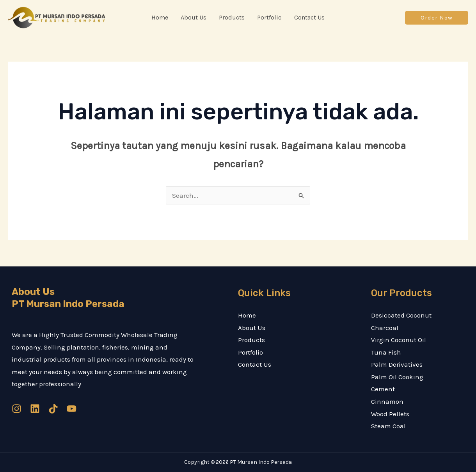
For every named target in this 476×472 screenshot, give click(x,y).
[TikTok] (53, 409)
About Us (252, 328)
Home (247, 315)
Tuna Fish (386, 352)
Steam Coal (388, 426)
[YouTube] (72, 409)
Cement (383, 389)
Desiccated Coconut (401, 315)
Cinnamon (387, 401)
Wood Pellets (390, 414)
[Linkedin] (35, 409)
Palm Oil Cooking (397, 377)
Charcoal (385, 328)
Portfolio (250, 352)
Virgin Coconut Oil (399, 340)
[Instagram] (17, 409)
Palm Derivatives (397, 364)
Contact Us (255, 364)
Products (251, 340)
